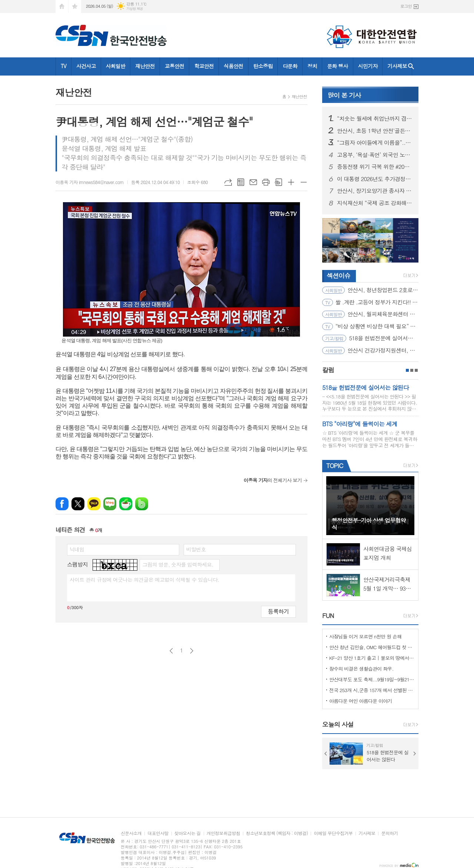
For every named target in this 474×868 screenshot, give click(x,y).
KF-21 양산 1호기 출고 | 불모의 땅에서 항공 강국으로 (372, 658)
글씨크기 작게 (304, 182)
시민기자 (368, 66)
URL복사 (228, 182)
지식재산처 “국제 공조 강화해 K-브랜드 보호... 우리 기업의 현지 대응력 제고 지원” (375, 203)
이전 (171, 651)
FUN (328, 615)
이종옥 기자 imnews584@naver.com (90, 182)
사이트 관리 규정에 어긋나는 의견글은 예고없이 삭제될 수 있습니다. (144, 580)
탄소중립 (263, 66)
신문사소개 (131, 833)
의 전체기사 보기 (273, 480)
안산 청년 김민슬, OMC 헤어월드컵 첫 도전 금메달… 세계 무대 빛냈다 (372, 647)
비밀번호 (196, 549)
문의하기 (389, 833)
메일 (253, 182)
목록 (241, 182)
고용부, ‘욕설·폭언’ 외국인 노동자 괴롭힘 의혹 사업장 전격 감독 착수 (375, 155)
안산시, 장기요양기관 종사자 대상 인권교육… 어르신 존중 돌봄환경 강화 (375, 191)
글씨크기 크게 (291, 182)
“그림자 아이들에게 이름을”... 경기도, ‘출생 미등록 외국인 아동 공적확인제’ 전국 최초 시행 (375, 143)
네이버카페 (126, 504)
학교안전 (204, 66)
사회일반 (116, 66)
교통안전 (175, 66)
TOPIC (335, 465)
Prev (326, 754)
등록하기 (278, 611)
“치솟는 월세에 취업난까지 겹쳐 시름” (375, 118)
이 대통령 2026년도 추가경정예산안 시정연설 (375, 179)
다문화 (290, 66)
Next (415, 754)
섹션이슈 (338, 276)
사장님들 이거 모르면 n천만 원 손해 (365, 636)
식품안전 (233, 66)
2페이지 (412, 370)
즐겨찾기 (75, 6)
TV (64, 66)
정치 (312, 66)
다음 (192, 651)
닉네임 (77, 549)
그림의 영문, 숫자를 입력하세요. (178, 564)
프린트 (266, 182)
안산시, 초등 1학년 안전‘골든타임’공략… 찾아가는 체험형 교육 (375, 131)
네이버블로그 (110, 504)
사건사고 (86, 66)
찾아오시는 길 (188, 833)
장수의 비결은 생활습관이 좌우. (361, 669)
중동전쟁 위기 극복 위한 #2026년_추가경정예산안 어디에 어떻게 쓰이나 (375, 167)
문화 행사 (337, 66)
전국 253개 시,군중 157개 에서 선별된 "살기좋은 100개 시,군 (372, 690)
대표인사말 (158, 833)
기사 (344, 95)
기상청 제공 (135, 9)
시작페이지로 (62, 6)
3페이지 (416, 370)
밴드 (142, 504)
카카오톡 (94, 504)
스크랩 (278, 182)
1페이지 (407, 370)
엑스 (78, 504)
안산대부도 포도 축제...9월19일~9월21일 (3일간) (372, 679)
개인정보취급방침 (223, 833)
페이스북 (62, 504)
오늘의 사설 (338, 724)
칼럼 (328, 370)
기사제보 (397, 66)
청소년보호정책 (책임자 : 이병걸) (277, 833)
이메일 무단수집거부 (333, 833)
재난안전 (145, 66)
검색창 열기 (411, 66)
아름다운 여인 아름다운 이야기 (361, 701)
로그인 (406, 6)
